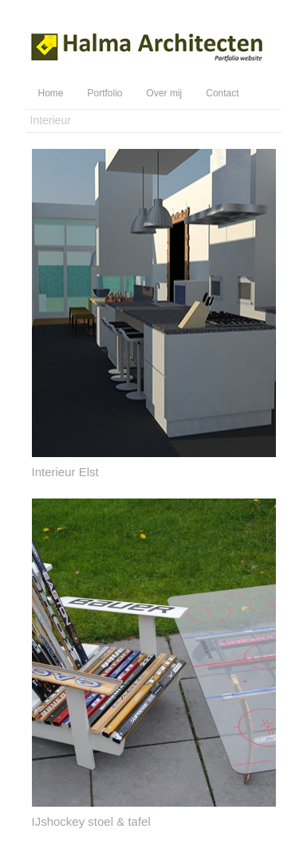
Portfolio (105, 93)
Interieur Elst (65, 472)
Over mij (165, 93)
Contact (222, 93)
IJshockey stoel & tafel (91, 821)
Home (51, 93)
